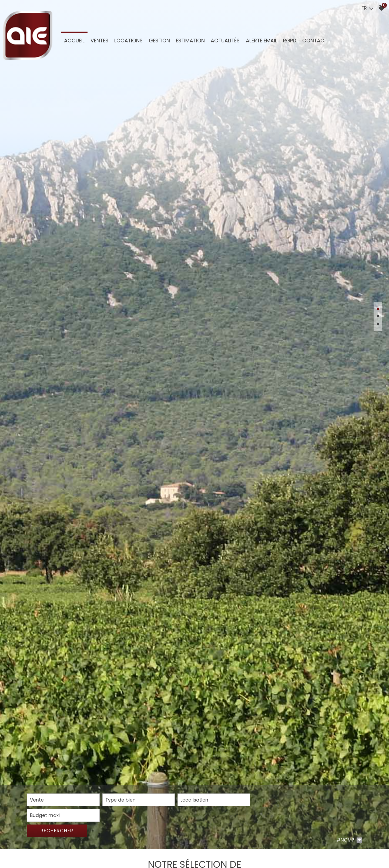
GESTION (159, 41)
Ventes (99, 41)
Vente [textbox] (37, 850)
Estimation (190, 41)
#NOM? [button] (349, 859)
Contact (314, 41)
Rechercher (335, 849)
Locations (128, 41)
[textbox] (131, 850)
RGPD (289, 41)
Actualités (225, 41)
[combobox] (61, 850)
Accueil (74, 41)
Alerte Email (261, 41)
